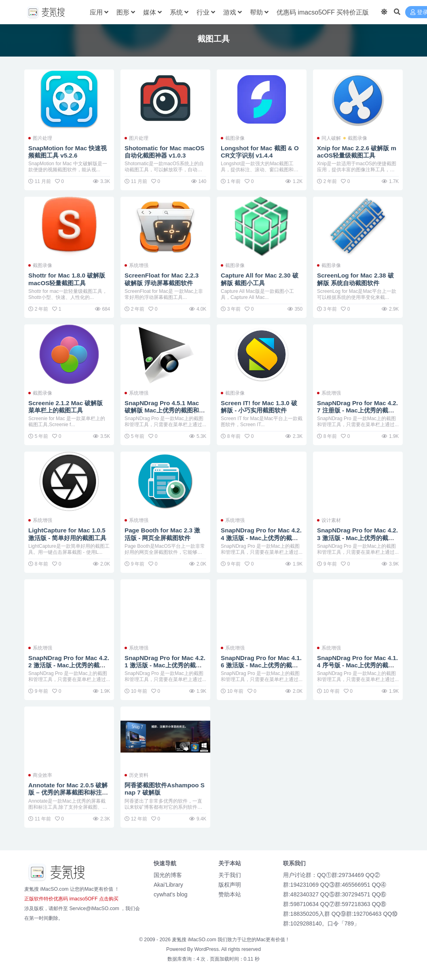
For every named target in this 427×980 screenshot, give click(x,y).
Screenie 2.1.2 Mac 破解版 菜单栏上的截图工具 (66, 407)
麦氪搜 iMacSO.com (195, 940)
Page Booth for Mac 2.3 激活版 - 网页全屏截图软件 (162, 534)
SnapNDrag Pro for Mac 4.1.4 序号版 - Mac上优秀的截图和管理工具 (357, 665)
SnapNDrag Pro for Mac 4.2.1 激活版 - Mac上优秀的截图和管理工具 (165, 665)
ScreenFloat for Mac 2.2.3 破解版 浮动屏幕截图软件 (162, 279)
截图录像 (235, 138)
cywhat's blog (171, 894)
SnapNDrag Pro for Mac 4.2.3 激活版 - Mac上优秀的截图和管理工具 (357, 537)
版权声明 (230, 885)
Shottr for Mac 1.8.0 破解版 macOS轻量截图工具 (67, 279)
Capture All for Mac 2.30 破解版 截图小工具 (260, 279)
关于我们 (230, 875)
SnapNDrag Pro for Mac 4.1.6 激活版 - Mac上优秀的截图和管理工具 (261, 665)
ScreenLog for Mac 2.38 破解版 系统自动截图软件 (355, 279)
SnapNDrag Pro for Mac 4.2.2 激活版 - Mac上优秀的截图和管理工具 (69, 665)
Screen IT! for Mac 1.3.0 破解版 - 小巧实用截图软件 (259, 407)
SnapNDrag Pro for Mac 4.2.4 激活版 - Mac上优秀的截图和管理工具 (261, 537)
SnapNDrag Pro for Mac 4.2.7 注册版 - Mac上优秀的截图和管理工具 (357, 410)
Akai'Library (168, 885)
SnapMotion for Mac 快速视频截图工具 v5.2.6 (68, 152)
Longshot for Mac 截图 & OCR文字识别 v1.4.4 (260, 152)
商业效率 (42, 775)
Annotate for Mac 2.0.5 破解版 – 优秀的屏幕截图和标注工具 (68, 792)
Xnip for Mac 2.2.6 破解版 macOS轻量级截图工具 (357, 152)
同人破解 (331, 138)
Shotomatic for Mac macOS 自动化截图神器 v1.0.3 (164, 152)
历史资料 (139, 775)
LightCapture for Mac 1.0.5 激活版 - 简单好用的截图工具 (68, 534)
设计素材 (331, 520)
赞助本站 (230, 894)
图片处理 (42, 138)
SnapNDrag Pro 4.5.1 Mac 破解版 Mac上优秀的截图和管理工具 (165, 410)
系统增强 (139, 265)
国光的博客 (168, 875)
